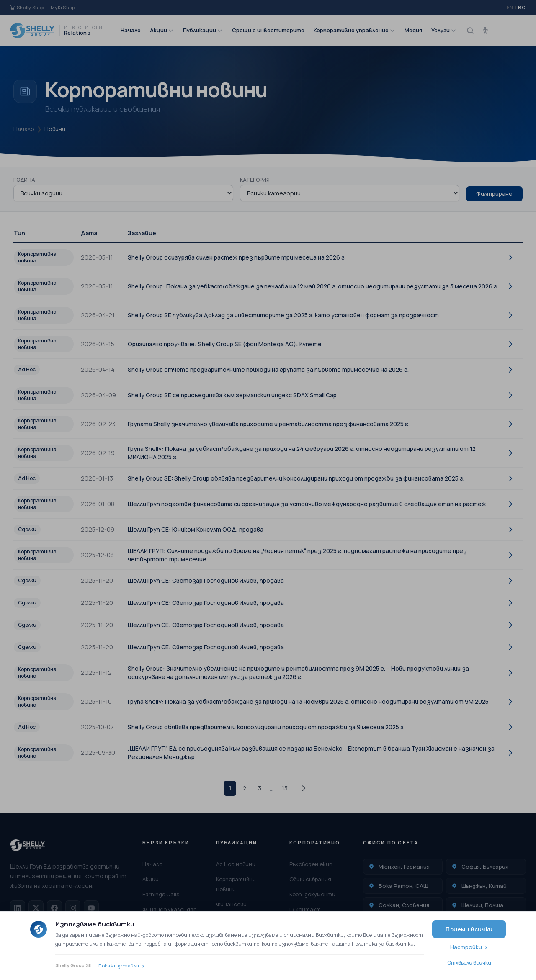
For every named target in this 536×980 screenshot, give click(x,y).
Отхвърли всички (469, 963)
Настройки (466, 947)
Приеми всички (469, 929)
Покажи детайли (119, 966)
